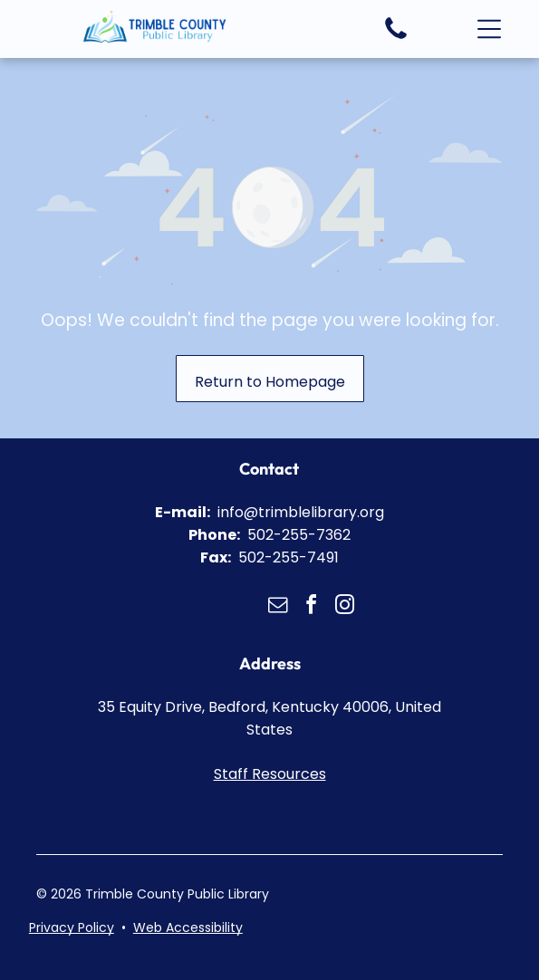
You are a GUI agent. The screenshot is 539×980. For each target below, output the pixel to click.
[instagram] (345, 607)
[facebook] (312, 607)
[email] (278, 607)
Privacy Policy (72, 927)
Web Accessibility (188, 927)
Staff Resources (270, 774)
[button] (489, 29)
